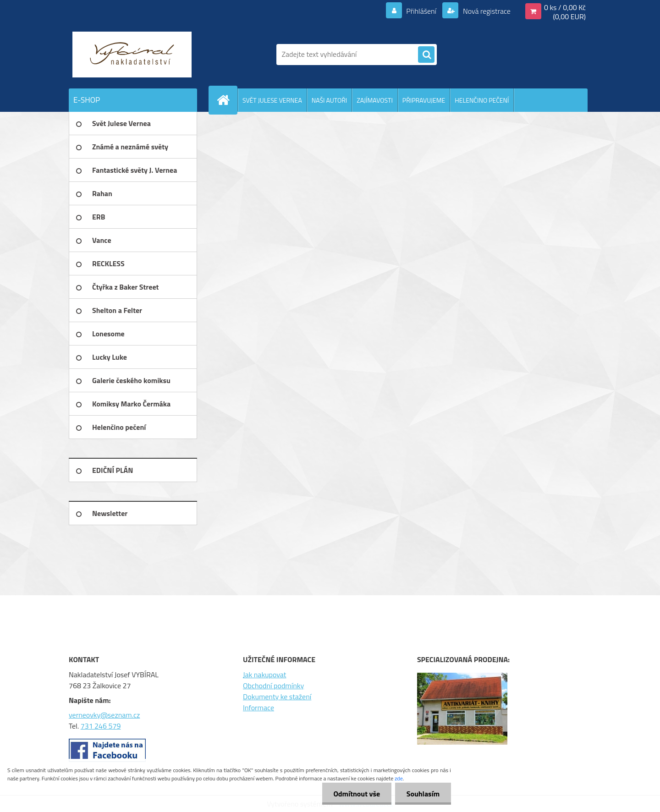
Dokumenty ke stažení (277, 697)
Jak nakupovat (265, 675)
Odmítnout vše (357, 794)
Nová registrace (486, 11)
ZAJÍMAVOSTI (375, 100)
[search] (426, 55)
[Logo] (132, 55)
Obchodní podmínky (273, 686)
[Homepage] (227, 100)
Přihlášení (421, 11)
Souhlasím (423, 794)
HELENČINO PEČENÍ (482, 100)
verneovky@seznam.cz (104, 715)
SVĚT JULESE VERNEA (272, 100)
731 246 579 (101, 726)
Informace (258, 708)
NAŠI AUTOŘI (329, 100)
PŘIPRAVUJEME (424, 100)
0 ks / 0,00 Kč (565, 7)
